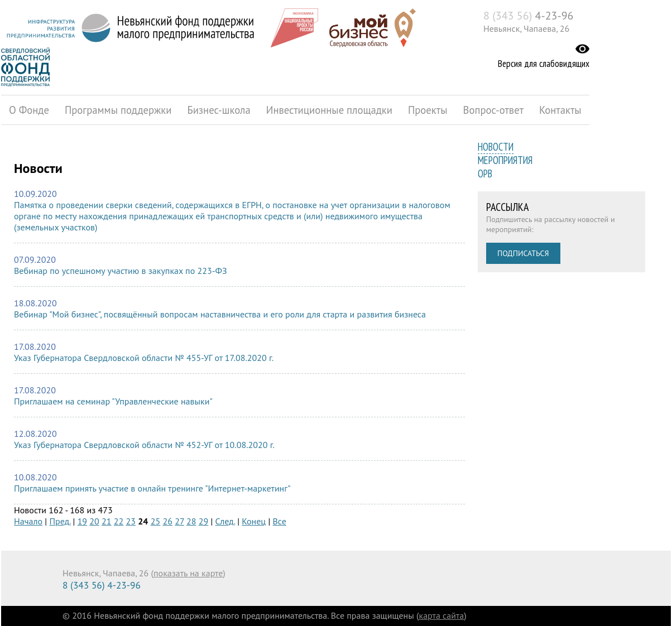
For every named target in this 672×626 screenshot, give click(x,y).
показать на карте (188, 573)
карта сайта (442, 615)
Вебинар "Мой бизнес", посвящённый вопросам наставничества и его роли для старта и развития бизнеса (220, 314)
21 (106, 521)
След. (225, 521)
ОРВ (485, 174)
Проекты (428, 110)
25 (155, 521)
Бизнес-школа (219, 110)
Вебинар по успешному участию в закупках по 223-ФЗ (121, 271)
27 (179, 521)
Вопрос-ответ (494, 110)
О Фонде (29, 110)
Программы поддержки (118, 110)
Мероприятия (505, 160)
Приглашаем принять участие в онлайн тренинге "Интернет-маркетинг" (152, 488)
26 (167, 521)
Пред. (60, 521)
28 (191, 521)
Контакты (560, 110)
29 (203, 521)
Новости (496, 147)
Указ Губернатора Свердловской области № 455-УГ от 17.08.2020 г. (144, 358)
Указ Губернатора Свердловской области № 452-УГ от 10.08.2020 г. (144, 445)
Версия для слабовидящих (544, 64)
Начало (28, 521)
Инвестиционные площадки (329, 110)
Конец (254, 521)
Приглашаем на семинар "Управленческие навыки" (113, 401)
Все (280, 521)
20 (94, 521)
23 (131, 521)
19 (82, 521)
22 (119, 521)
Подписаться (523, 253)
